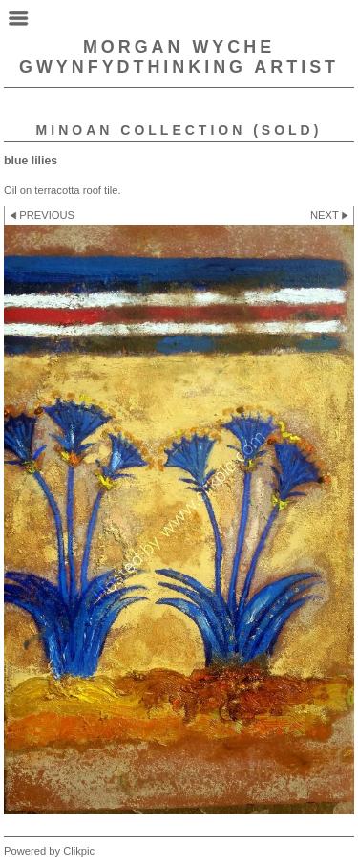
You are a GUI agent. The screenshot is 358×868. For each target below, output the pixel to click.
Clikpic (79, 851)
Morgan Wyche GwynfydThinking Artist (179, 57)
